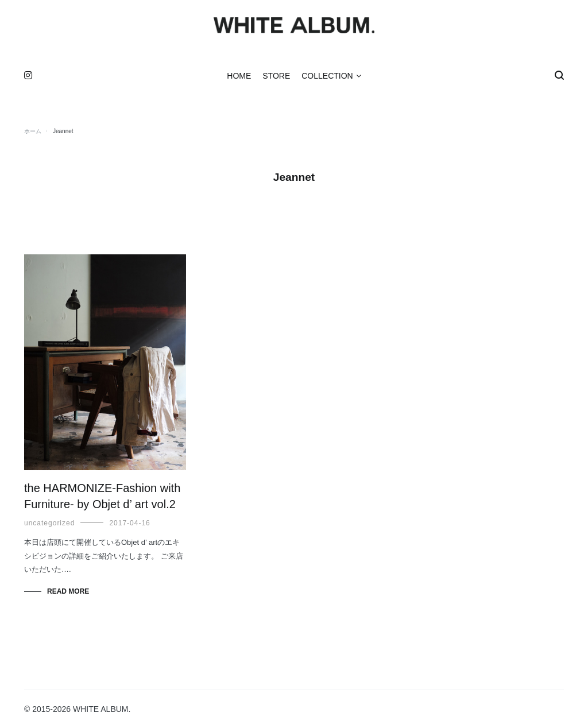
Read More (68, 591)
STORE (276, 76)
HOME (239, 76)
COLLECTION (327, 76)
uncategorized (49, 523)
